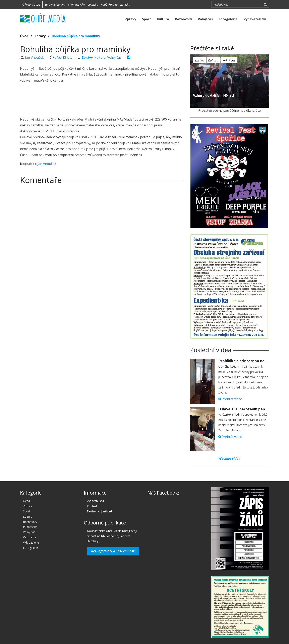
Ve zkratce (30, 537)
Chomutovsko (76, 5)
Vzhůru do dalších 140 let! (214, 95)
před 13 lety (63, 57)
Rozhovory (183, 19)
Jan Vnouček (35, 57)
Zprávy (131, 19)
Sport (147, 19)
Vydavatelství (255, 19)
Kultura (163, 19)
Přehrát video (230, 399)
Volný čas (205, 19)
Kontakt (92, 506)
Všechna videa (229, 458)
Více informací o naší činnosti (113, 551)
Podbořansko (109, 5)
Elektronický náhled (99, 511)
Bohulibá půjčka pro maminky (76, 36)
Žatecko (125, 5)
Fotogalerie (228, 19)
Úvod (24, 36)
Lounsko (93, 5)
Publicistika (30, 527)
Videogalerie (31, 542)
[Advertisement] (102, 100)
